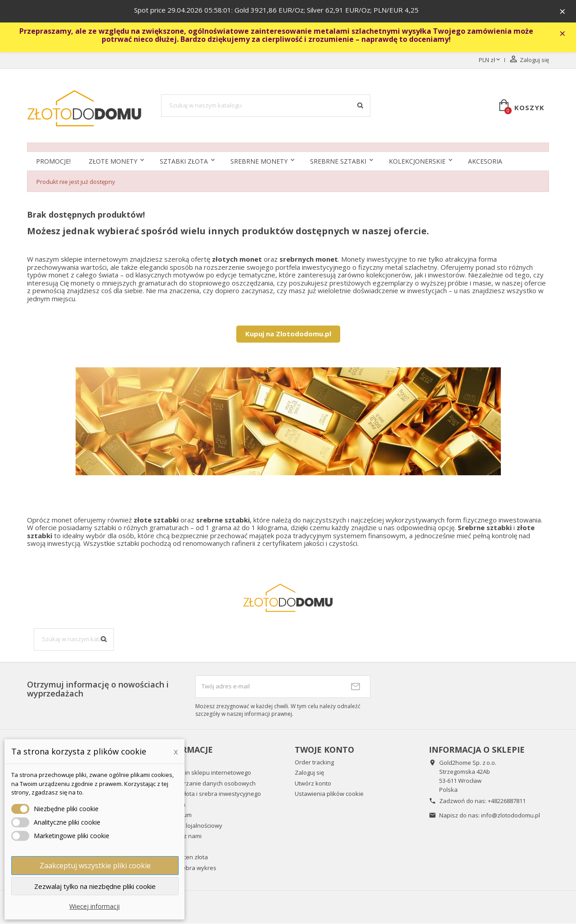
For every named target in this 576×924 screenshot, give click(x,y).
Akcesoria (485, 162)
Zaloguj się (309, 773)
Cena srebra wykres (189, 868)
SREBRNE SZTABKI (338, 162)
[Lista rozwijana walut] (490, 61)
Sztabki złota (184, 162)
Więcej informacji (94, 906)
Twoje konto (324, 750)
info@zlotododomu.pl (511, 816)
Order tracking (314, 763)
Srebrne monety (259, 162)
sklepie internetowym (94, 259)
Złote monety (113, 162)
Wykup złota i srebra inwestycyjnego (211, 794)
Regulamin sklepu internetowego (206, 773)
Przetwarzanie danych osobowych (208, 784)
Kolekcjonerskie (417, 162)
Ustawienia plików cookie (329, 794)
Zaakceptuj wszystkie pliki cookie (95, 866)
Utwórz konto (313, 784)
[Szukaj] (266, 106)
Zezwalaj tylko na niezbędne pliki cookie (95, 886)
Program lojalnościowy (192, 826)
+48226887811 (507, 801)
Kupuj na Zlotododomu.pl (288, 334)
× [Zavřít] (563, 11)
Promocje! (53, 162)
